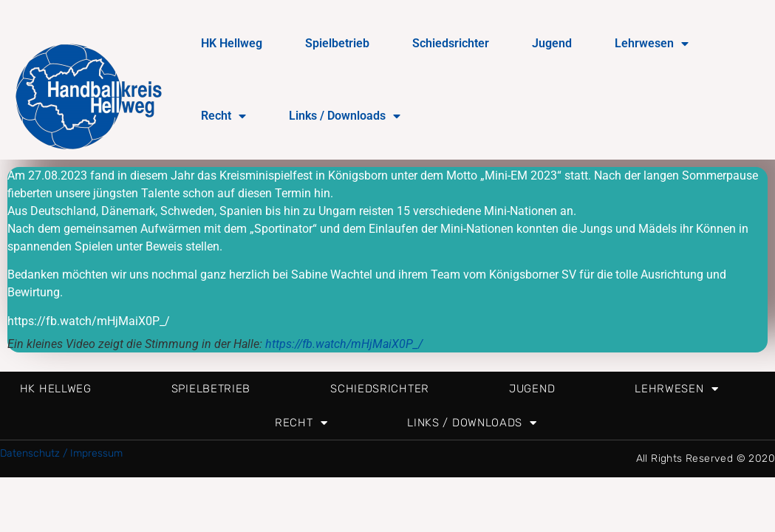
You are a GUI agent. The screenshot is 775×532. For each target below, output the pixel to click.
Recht (223, 116)
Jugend (552, 43)
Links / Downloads (345, 116)
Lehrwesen (652, 44)
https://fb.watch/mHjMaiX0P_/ (344, 344)
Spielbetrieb (337, 43)
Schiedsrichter (451, 43)
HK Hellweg (232, 43)
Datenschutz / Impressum (61, 453)
